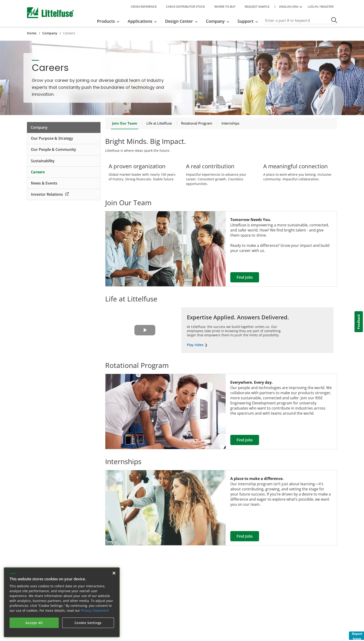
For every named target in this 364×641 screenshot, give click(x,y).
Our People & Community (54, 149)
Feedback (359, 322)
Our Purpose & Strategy (52, 138)
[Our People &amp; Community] (64, 150)
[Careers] (64, 172)
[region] (62, 602)
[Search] (301, 21)
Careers (38, 172)
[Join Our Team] (125, 123)
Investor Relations (50, 194)
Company (50, 33)
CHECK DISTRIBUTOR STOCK (185, 7)
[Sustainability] (64, 161)
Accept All (34, 623)
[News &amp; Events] (64, 183)
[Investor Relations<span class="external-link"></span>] (64, 195)
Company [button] (215, 21)
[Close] (114, 573)
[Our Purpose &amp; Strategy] (64, 139)
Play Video (195, 345)
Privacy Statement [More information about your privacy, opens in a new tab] (95, 610)
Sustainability (43, 161)
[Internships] (230, 123)
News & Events (44, 183)
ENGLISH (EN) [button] (289, 7)
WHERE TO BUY (225, 7)
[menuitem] (110, 21)
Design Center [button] (179, 21)
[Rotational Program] (197, 123)
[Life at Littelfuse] (159, 123)
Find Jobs (245, 277)
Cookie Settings (88, 623)
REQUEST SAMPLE (257, 7)
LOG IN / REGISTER (321, 7)
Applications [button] (140, 21)
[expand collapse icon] (95, 139)
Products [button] (106, 21)
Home (32, 33)
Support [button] (245, 21)
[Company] (64, 127)
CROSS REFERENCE (144, 7)
